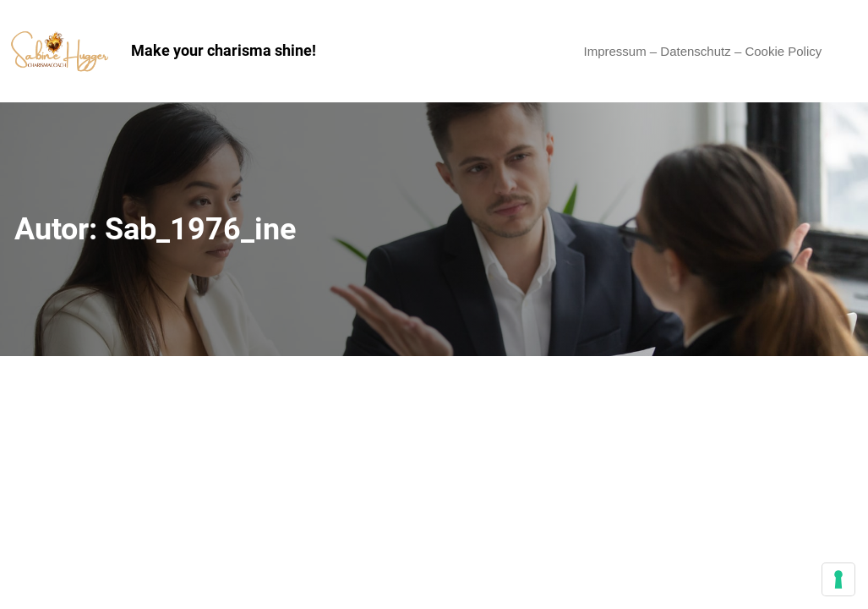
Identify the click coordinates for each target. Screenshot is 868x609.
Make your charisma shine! (224, 50)
